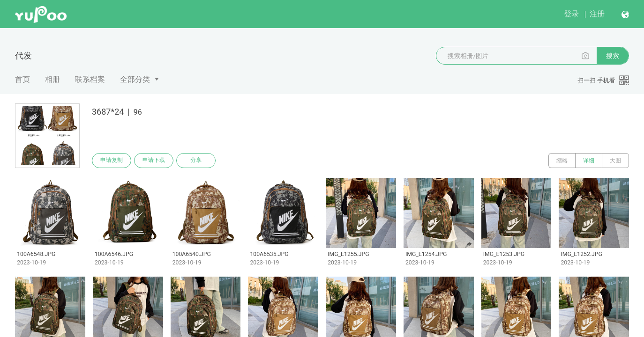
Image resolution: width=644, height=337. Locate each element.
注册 (597, 14)
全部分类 (135, 79)
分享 (196, 161)
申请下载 (154, 161)
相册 (52, 79)
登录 (571, 14)
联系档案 (90, 79)
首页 (22, 79)
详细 (589, 161)
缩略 (562, 161)
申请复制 (112, 161)
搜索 (613, 56)
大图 (615, 161)
